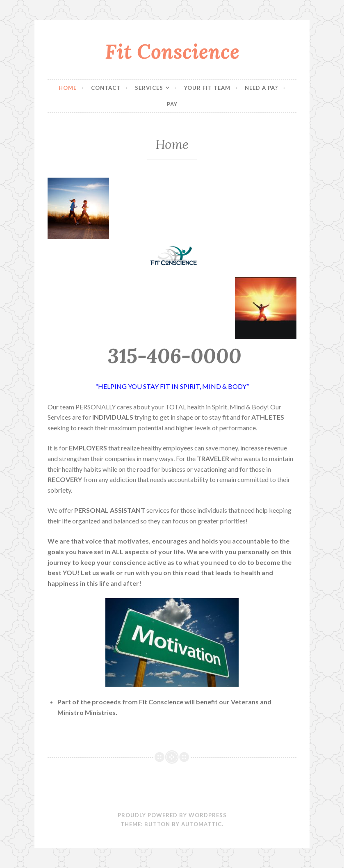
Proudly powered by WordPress (172, 815)
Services (149, 88)
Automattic (202, 824)
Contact (106, 88)
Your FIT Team (207, 88)
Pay (172, 104)
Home (68, 88)
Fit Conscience (172, 51)
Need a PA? (261, 88)
